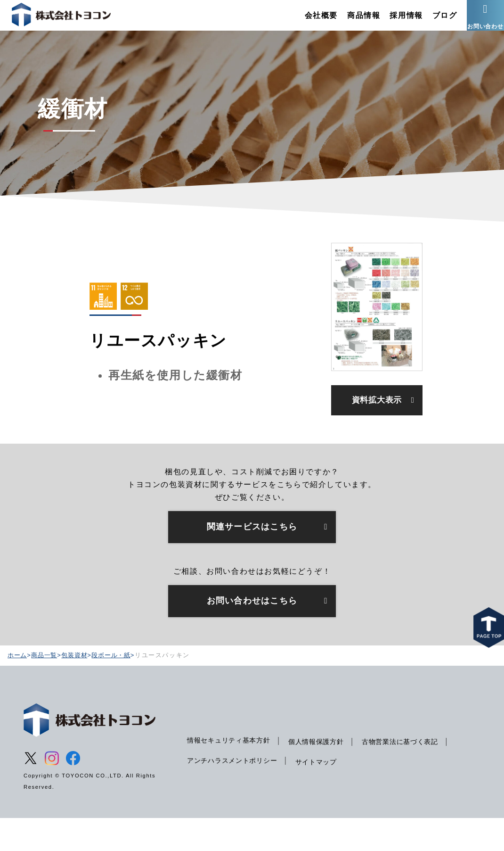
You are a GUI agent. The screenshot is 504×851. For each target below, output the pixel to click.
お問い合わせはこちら (252, 633)
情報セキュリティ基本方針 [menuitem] (231, 773)
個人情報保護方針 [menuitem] (323, 774)
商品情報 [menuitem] (349, 21)
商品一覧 (46, 687)
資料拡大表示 (377, 421)
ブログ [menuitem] (430, 21)
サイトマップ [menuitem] (323, 794)
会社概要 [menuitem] (307, 21)
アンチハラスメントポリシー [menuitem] (235, 793)
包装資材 (78, 687)
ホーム (18, 687)
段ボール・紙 (117, 687)
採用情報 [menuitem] (392, 21)
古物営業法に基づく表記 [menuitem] (411, 774)
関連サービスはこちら (252, 557)
